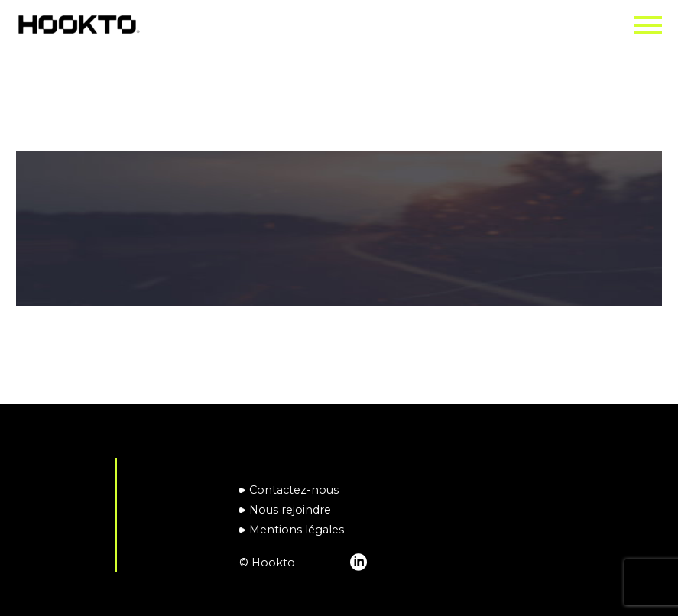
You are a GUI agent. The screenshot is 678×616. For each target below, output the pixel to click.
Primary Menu (648, 25)
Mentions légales (297, 530)
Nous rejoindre (290, 510)
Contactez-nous (294, 490)
